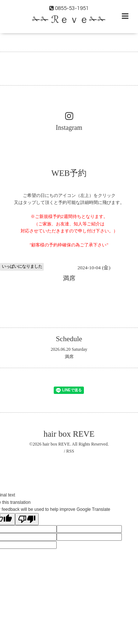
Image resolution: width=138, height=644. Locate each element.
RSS (70, 451)
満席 (69, 357)
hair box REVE (69, 434)
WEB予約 (69, 173)
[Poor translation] (27, 519)
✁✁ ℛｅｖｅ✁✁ (69, 20)
